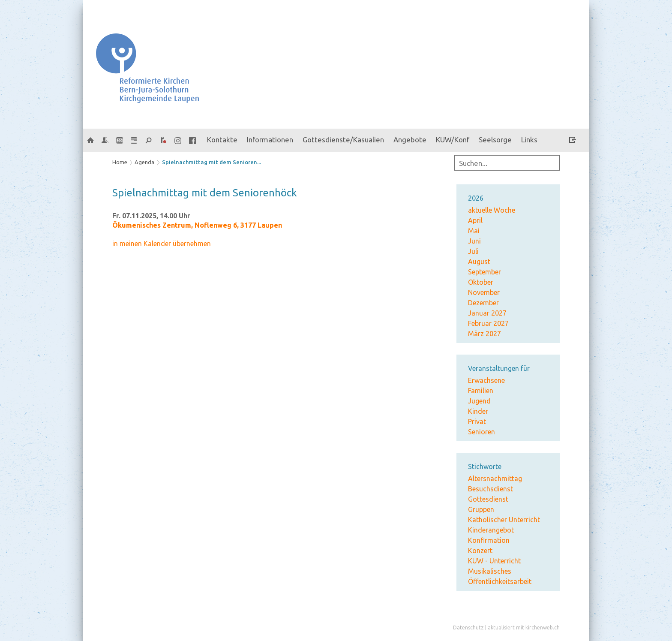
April (475, 220)
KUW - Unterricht (494, 561)
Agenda (144, 162)
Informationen (270, 140)
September (484, 272)
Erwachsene (486, 380)
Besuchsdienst (490, 489)
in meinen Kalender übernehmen (162, 244)
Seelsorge (495, 140)
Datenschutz (468, 627)
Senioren (481, 432)
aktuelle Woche (492, 210)
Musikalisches (490, 571)
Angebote (410, 140)
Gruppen (481, 509)
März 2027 (484, 334)
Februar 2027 (488, 323)
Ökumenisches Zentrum (197, 225)
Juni (474, 241)
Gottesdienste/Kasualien (343, 140)
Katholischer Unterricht (504, 520)
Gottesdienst (488, 499)
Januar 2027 (487, 313)
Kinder (478, 411)
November (484, 292)
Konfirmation (489, 540)
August (479, 262)
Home (120, 162)
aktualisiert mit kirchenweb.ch (524, 627)
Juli (473, 251)
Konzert (480, 551)
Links (529, 140)
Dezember (483, 303)
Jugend (479, 401)
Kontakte (222, 140)
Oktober (481, 282)
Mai (474, 231)
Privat (477, 421)
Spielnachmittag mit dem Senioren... (211, 162)
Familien (481, 391)
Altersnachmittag (495, 478)
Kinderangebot (491, 530)
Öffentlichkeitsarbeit (500, 581)
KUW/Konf (453, 140)
